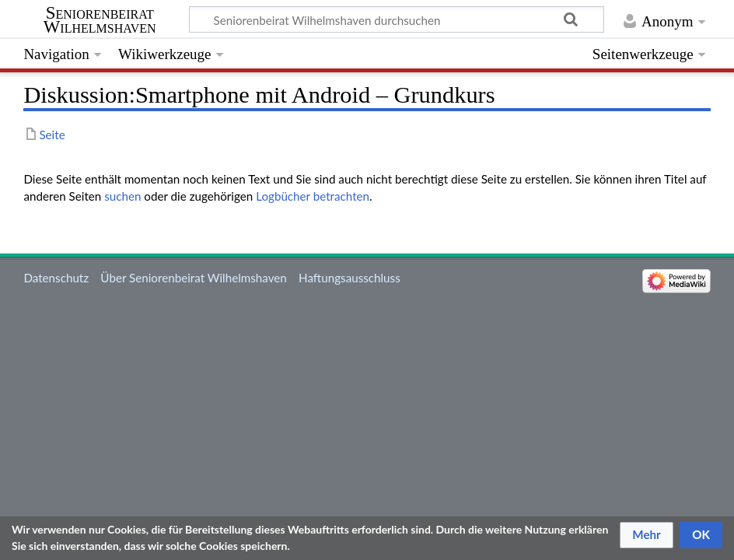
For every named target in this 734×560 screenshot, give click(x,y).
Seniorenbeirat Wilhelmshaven (100, 20)
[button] (647, 535)
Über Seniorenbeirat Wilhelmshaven (193, 278)
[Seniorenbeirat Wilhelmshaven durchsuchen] (397, 19)
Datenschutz (56, 278)
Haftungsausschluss (350, 278)
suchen (122, 196)
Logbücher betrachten (313, 196)
